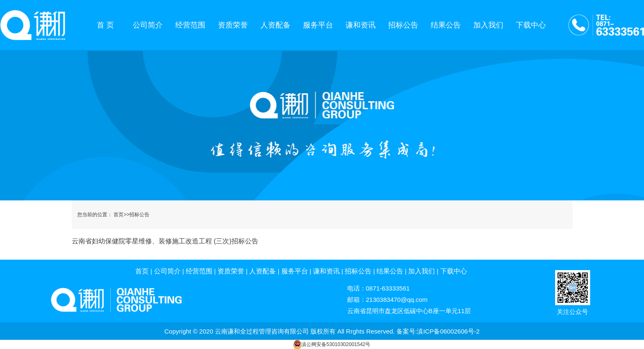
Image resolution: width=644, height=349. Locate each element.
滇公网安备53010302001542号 (336, 344)
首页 (119, 215)
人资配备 (275, 25)
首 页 (105, 25)
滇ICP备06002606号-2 (448, 331)
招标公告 (403, 25)
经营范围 (190, 25)
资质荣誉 (233, 25)
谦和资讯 (361, 25)
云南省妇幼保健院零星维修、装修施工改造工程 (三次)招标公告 (165, 241)
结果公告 (446, 25)
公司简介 (148, 25)
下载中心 (531, 25)
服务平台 (318, 25)
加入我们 (488, 25)
